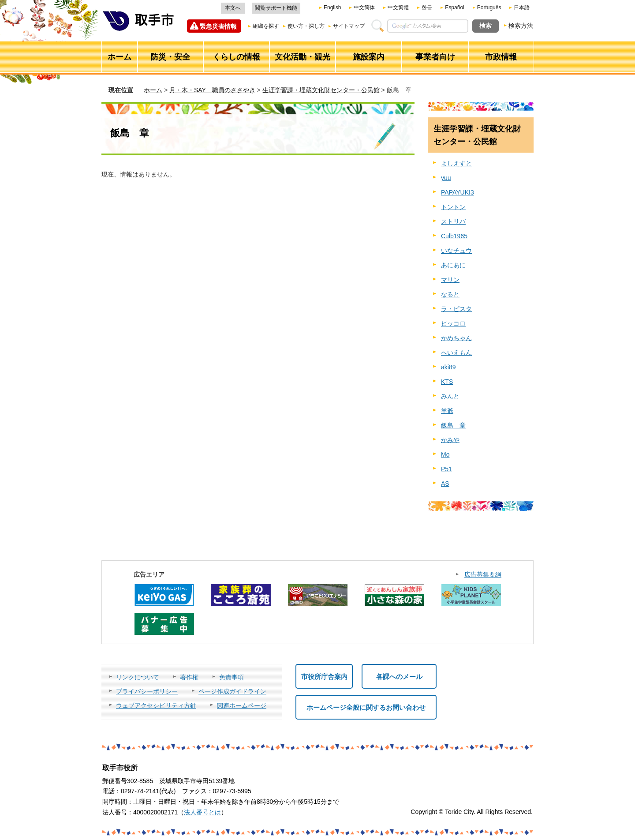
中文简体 (364, 7)
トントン (453, 207)
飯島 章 (453, 425)
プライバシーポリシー (147, 691)
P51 (446, 469)
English (332, 7)
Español (454, 7)
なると (450, 294)
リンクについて (138, 677)
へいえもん (456, 352)
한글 (427, 7)
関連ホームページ (242, 705)
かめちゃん (456, 338)
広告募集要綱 (483, 574)
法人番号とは (202, 812)
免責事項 (232, 677)
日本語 (522, 7)
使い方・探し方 (306, 26)
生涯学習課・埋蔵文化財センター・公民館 (321, 90)
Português (489, 7)
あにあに (453, 265)
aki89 (448, 367)
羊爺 (447, 411)
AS (445, 484)
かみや (450, 440)
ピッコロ (453, 323)
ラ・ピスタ (456, 309)
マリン (450, 280)
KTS (447, 382)
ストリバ (453, 221)
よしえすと (456, 163)
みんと (450, 396)
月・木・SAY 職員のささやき (212, 90)
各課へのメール (399, 677)
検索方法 (521, 26)
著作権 (189, 677)
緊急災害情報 (218, 26)
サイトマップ (349, 26)
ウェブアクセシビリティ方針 (156, 705)
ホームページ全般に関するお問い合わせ (366, 707)
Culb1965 (454, 236)
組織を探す (266, 26)
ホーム (153, 90)
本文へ (233, 8)
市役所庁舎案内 (324, 677)
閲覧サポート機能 (276, 8)
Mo (445, 454)
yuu (446, 178)
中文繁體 (398, 7)
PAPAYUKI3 (458, 192)
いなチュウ (456, 251)
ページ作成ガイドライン (232, 691)
